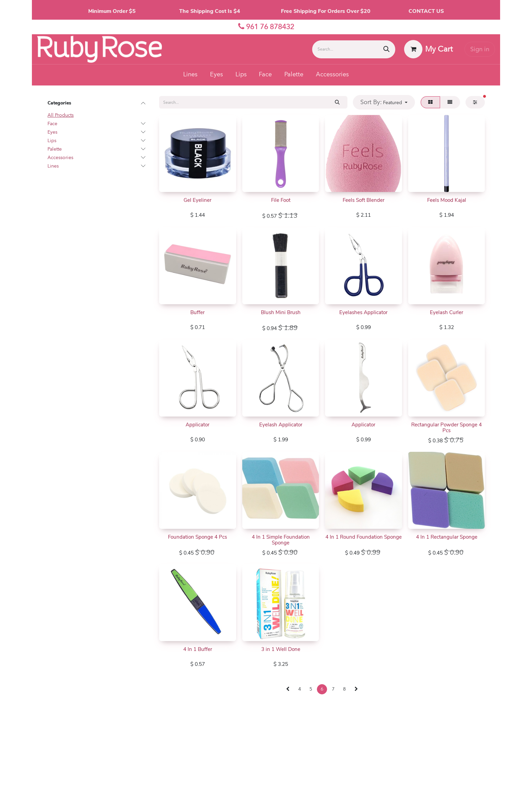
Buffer (197, 312)
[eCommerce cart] (429, 49)
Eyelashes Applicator (363, 312)
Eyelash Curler (446, 312)
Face (52, 124)
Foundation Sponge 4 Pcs (197, 537)
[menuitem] (191, 75)
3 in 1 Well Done (280, 649)
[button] (384, 102)
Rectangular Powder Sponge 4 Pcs (446, 428)
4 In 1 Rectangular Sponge (446, 537)
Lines (53, 166)
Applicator (197, 425)
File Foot (280, 200)
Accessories (60, 158)
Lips (52, 141)
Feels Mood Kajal (446, 200)
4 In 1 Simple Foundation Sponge (280, 540)
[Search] (386, 49)
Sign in (480, 49)
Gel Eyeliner (197, 200)
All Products (61, 115)
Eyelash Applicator (280, 425)
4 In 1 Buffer (198, 649)
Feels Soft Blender (364, 200)
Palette (55, 149)
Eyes (52, 132)
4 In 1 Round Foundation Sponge (364, 537)
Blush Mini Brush (280, 312)
